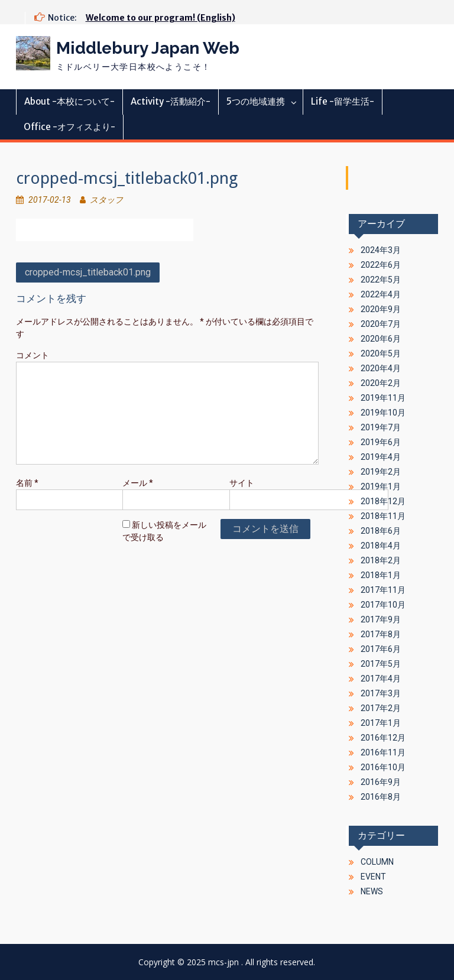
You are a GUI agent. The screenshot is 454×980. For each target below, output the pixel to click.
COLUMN (377, 862)
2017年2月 (381, 708)
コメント (33, 355)
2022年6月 (381, 265)
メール (138, 483)
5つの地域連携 (256, 101)
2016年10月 (383, 767)
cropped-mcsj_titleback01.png (88, 272)
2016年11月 (383, 752)
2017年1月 (381, 723)
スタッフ (106, 200)
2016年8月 (381, 797)
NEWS (372, 891)
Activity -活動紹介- (171, 101)
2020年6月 (381, 339)
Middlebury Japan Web (148, 48)
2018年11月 (383, 516)
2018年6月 (381, 531)
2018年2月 (381, 560)
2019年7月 (381, 427)
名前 (27, 483)
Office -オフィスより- (69, 127)
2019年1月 (381, 486)
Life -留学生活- (343, 101)
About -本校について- (69, 101)
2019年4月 (381, 457)
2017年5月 (381, 664)
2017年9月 (381, 619)
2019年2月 (381, 472)
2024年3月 (381, 250)
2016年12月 (383, 738)
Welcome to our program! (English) (160, 18)
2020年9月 (381, 309)
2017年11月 (383, 590)
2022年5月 (381, 280)
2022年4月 (381, 294)
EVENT (373, 877)
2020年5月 (381, 353)
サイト (242, 483)
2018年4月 (381, 546)
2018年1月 (381, 575)
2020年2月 (381, 383)
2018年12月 (383, 501)
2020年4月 (381, 368)
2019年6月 (381, 442)
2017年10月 (383, 605)
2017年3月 (381, 693)
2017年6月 (381, 649)
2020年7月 (381, 324)
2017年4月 (381, 679)
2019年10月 (383, 413)
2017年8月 (381, 634)
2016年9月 (381, 782)
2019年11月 (383, 398)
